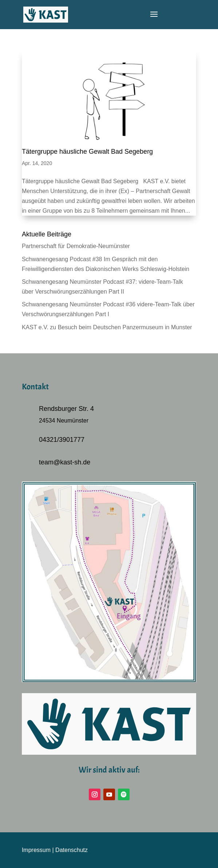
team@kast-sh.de (65, 462)
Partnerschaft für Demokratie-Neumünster (76, 246)
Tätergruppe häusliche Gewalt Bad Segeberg (87, 152)
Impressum (36, 850)
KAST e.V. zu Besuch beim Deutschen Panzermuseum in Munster (107, 327)
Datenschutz (72, 850)
